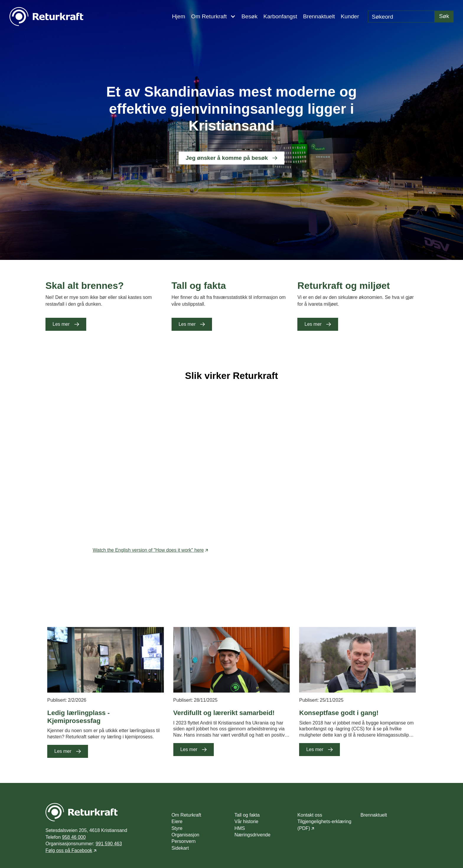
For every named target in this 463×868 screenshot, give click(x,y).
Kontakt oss (310, 815)
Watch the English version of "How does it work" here (148, 550)
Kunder (350, 16)
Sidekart (180, 848)
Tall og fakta (247, 815)
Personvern (184, 841)
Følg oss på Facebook (69, 850)
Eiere (177, 821)
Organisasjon (185, 835)
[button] (213, 17)
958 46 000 (74, 837)
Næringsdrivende (252, 835)
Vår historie (246, 821)
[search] (401, 17)
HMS (240, 828)
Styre (177, 828)
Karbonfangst (280, 16)
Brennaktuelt (319, 16)
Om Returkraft (186, 815)
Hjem (178, 16)
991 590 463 (109, 844)
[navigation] (46, 17)
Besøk (250, 16)
